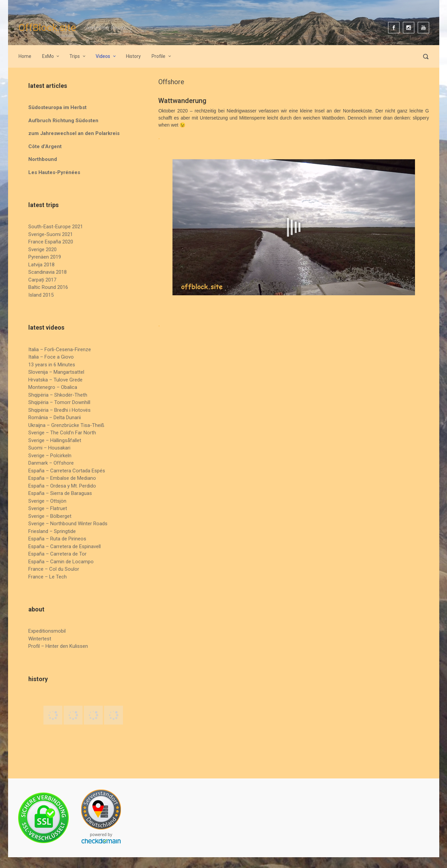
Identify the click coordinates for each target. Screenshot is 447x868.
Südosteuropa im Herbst (57, 107)
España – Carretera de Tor (57, 554)
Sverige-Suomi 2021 (51, 234)
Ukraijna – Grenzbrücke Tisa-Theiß (66, 425)
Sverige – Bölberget (50, 516)
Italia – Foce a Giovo (51, 357)
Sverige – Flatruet (48, 508)
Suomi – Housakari (49, 448)
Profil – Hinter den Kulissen (58, 646)
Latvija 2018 (41, 265)
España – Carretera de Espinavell (65, 546)
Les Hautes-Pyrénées (54, 172)
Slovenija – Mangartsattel (56, 372)
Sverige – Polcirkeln (50, 456)
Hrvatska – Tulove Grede (55, 380)
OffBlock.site (47, 27)
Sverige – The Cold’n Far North (62, 433)
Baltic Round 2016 (48, 287)
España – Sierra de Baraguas (60, 493)
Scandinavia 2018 (47, 272)
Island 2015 (41, 295)
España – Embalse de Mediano (62, 478)
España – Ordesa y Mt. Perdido (62, 486)
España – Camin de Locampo (61, 562)
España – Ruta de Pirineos (57, 539)
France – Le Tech (47, 577)
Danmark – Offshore (51, 463)
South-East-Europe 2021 (56, 227)
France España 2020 (51, 242)
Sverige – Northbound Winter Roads (68, 524)
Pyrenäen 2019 (45, 257)
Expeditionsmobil (47, 631)
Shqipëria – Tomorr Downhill (59, 402)
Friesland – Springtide (52, 531)
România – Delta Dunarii (55, 418)
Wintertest (40, 639)
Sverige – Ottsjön (47, 501)
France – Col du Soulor (54, 569)
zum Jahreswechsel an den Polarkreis (74, 133)
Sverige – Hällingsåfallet (55, 440)
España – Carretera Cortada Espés (67, 471)
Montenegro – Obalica (53, 387)
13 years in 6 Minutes (52, 365)
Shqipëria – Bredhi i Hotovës (59, 410)
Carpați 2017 (42, 280)
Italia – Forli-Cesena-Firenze (60, 349)
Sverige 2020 (42, 249)
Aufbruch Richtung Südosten (63, 121)
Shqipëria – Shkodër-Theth (58, 395)
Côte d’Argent (45, 146)
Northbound (43, 159)
